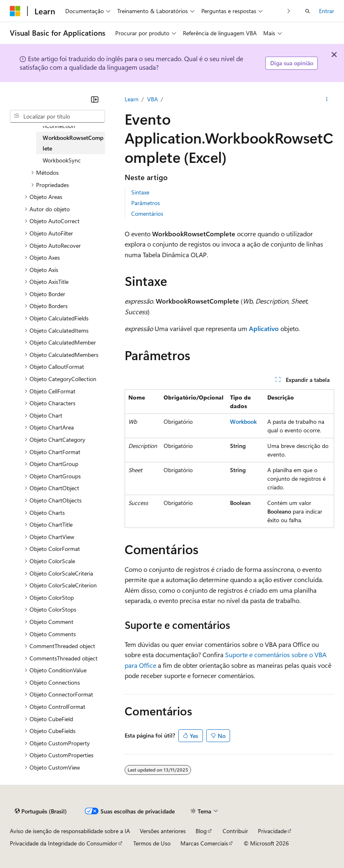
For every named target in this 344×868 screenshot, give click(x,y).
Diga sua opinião (292, 63)
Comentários (147, 214)
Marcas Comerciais (204, 843)
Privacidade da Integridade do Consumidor (64, 843)
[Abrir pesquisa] (308, 11)
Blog (201, 831)
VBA (153, 99)
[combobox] (57, 116)
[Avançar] (289, 11)
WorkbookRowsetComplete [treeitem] (73, 143)
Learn (132, 99)
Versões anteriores (163, 831)
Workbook (243, 421)
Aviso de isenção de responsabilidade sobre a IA (70, 831)
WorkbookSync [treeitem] (62, 160)
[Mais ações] (327, 99)
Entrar (327, 11)
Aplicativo (264, 328)
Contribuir (235, 831)
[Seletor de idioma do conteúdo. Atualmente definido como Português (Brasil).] (41, 811)
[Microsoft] (15, 11)
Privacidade (272, 831)
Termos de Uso (152, 843)
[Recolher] (95, 99)
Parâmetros (146, 203)
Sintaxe (140, 192)
